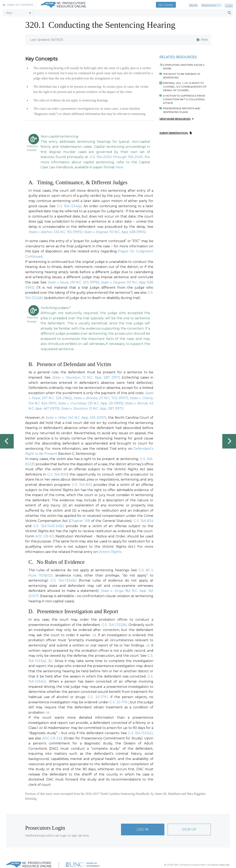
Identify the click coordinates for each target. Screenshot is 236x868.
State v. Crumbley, (73, 403)
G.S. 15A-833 (82, 485)
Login (230, 5)
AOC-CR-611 (44, 536)
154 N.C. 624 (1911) (42, 403)
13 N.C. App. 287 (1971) (101, 377)
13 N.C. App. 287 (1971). (107, 409)
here (119, 167)
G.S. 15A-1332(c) (140, 733)
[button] (18, 5)
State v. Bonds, (137, 403)
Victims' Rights (110, 552)
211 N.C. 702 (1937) (113, 398)
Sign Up (189, 829)
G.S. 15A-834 (143, 521)
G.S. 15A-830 (57, 474)
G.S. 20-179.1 (98, 697)
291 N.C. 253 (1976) (84, 282)
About (198, 5)
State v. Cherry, (141, 398)
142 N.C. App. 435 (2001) (87, 418)
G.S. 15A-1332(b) (114, 625)
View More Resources (176, 119)
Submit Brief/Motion (175, 133)
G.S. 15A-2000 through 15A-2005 (116, 157)
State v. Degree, (96, 232)
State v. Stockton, (67, 377)
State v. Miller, (57, 418)
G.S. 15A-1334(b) (63, 580)
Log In (143, 829)
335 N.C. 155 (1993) (68, 232)
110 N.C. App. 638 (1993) (127, 232)
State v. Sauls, (59, 282)
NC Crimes (171, 5)
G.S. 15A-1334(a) (69, 206)
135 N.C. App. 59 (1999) (105, 403)
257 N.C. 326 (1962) (57, 398)
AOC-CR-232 (52, 738)
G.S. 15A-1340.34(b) (49, 526)
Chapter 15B (80, 521)
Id (94, 635)
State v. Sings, (113, 591)
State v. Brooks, (86, 398)
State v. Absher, (41, 232)
